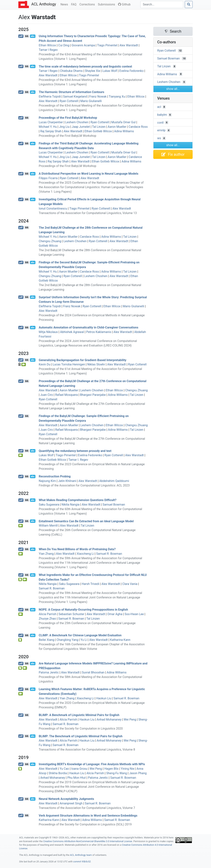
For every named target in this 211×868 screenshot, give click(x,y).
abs (33, 36)
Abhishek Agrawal (72, 332)
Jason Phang (138, 773)
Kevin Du (45, 364)
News (65, 4)
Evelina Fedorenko (131, 71)
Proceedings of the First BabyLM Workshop (68, 118)
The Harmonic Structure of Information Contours (72, 92)
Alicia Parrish (48, 614)
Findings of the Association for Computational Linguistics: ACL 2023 (84, 485)
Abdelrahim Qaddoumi (114, 481)
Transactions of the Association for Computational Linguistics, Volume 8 (87, 750)
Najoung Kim (47, 481)
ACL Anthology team (81, 855)
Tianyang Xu (117, 97)
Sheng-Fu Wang (117, 773)
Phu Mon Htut (76, 778)
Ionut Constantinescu (53, 209)
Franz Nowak (98, 97)
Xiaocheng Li (85, 554)
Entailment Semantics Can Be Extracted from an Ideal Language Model (86, 521)
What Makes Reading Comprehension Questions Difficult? (78, 500)
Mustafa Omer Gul (123, 122)
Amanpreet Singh (71, 803)
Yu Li (84, 640)
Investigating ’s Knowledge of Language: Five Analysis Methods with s (92, 764)
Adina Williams (124, 131)
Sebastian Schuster (71, 614)
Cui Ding (64, 45)
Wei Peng (130, 720)
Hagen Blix (111, 769)
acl (159, 107)
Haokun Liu (104, 698)
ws (159, 138)
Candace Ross (138, 127)
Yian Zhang (46, 554)
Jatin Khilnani (67, 481)
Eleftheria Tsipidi (50, 97)
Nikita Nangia (70, 505)
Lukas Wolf (110, 71)
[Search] (162, 5)
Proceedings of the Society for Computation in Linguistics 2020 (81, 729)
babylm (162, 115)
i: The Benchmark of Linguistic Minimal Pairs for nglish (81, 736)
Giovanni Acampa (83, 45)
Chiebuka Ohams (71, 71)
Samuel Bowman (114, 505)
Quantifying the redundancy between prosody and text (75, 451)
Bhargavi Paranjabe (93, 395)
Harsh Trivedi (91, 584)
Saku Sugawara (49, 505)
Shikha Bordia (58, 773)
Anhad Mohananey (109, 720)
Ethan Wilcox (47, 45)
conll (160, 122)
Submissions (107, 4)
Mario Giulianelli (91, 101)
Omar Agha (115, 614)
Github (124, 4)
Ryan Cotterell (69, 101)
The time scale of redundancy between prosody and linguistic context (85, 66)
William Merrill (48, 526)
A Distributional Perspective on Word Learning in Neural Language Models (89, 174)
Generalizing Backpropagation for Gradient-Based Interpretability (83, 360)
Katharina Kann (120, 640)
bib (27, 36)
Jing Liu (64, 127)
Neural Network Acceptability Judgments (66, 799)
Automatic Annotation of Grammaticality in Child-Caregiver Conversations (89, 327)
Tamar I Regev (48, 50)
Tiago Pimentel (107, 45)
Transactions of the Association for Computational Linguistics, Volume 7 (87, 808)
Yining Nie (127, 769)
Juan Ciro (47, 395)
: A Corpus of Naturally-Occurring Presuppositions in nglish (83, 610)
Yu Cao (64, 769)
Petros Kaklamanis (99, 332)
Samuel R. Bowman (109, 554)
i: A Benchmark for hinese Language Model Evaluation (80, 635)
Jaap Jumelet (81, 127)
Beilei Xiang (47, 640)
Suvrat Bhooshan (93, 672)
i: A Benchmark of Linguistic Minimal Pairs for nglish (79, 715)
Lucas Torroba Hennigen (69, 364)
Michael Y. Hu (48, 127)
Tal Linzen (99, 127)
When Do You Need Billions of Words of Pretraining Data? (77, 549)
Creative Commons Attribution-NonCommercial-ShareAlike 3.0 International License (88, 841)
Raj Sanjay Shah (51, 131)
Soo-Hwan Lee (134, 614)
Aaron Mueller (117, 127)
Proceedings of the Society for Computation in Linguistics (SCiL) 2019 (85, 824)
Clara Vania (130, 584)
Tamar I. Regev (78, 460)
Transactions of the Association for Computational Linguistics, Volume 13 (88, 213)
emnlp (161, 130)
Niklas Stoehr (96, 364)
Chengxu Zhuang (50, 241)
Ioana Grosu (79, 769)
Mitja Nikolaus (48, 332)
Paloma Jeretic (49, 672)
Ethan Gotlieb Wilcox (98, 131)
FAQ (74, 4)
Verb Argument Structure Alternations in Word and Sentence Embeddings (88, 815)
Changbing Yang (67, 640)
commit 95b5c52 (82, 862)
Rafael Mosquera (66, 395)
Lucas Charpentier (51, 122)
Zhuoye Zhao (47, 619)
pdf (21, 36)
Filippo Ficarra (48, 178)
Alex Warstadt (129, 45)
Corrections (88, 4)
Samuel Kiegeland (75, 97)
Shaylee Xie (93, 71)
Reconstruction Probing (55, 476)
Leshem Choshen (77, 122)
